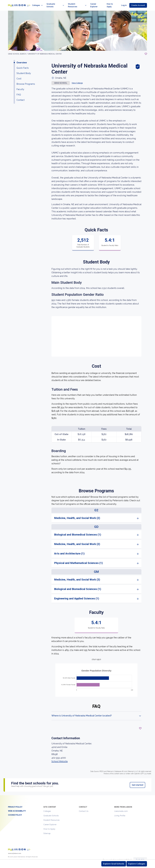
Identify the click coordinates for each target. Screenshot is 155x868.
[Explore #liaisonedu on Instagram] (13, 856)
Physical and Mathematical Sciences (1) (78, 558)
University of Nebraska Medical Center (45, 49)
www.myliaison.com (15, 849)
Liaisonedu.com (121, 806)
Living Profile (120, 811)
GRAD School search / (18, 49)
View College (77, 78)
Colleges (47, 806)
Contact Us (84, 806)
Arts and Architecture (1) (69, 549)
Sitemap (47, 829)
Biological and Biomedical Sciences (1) (78, 530)
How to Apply (49, 824)
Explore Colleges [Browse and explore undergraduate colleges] (137, 864)
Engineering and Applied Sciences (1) (77, 594)
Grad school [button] (61, 78)
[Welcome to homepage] (19, 845)
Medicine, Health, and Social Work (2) (77, 513)
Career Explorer (50, 820)
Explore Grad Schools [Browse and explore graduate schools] (114, 864)
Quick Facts (23, 63)
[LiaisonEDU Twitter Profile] (9, 856)
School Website (60, 756)
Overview (22, 58)
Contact (21, 95)
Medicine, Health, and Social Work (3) (77, 575)
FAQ (19, 90)
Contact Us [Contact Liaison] (140, 855)
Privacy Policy (15, 802)
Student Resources (51, 815)
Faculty (20, 84)
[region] (77, 398)
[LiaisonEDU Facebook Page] (17, 856)
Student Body (24, 68)
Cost (19, 74)
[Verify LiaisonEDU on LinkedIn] (21, 856)
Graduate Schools (51, 811)
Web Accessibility (17, 806)
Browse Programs (26, 79)
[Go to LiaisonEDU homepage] (17, 3)
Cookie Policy (15, 810)
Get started (137, 780)
